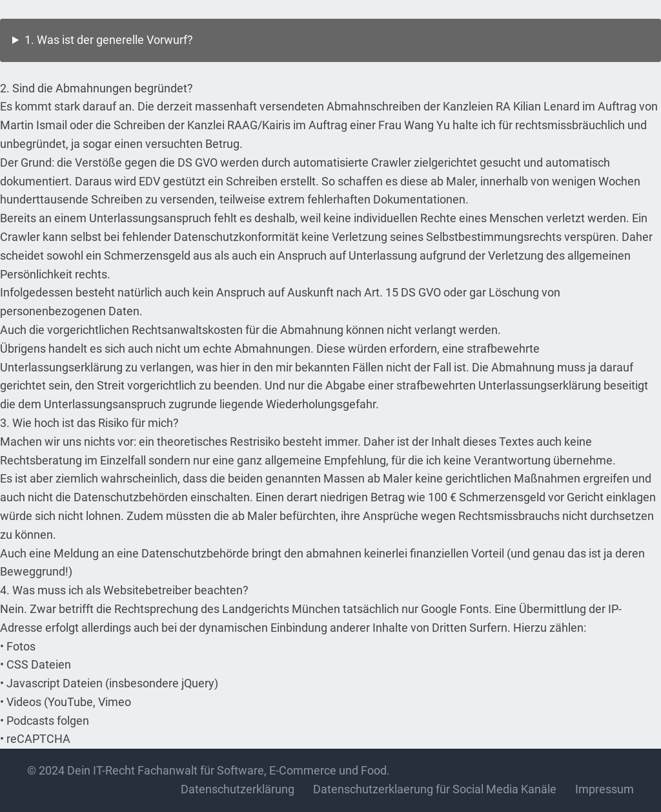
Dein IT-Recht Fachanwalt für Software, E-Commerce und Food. (229, 770)
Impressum (605, 789)
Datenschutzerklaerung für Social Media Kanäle (435, 789)
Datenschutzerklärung (238, 789)
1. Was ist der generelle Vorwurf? (109, 40)
